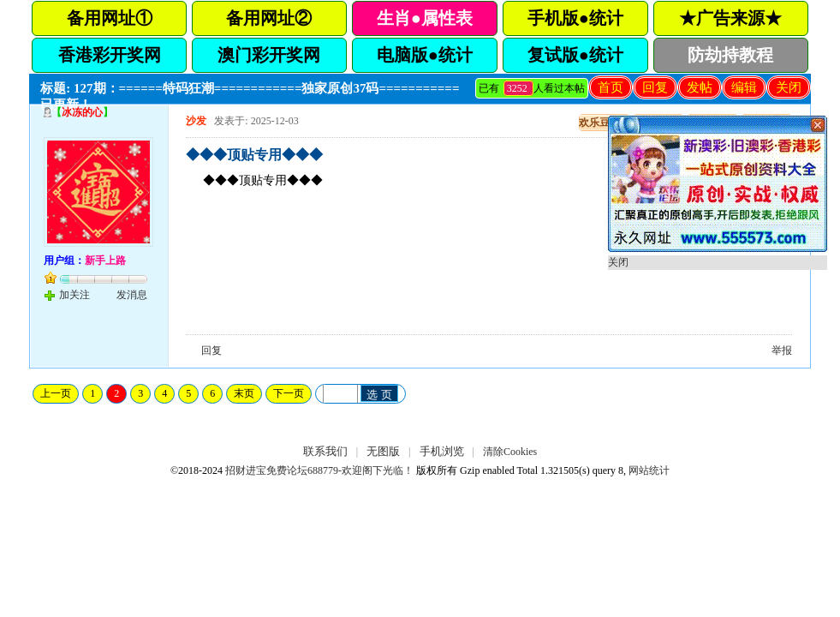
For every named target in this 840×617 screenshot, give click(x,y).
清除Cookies (510, 452)
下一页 (289, 393)
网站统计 (649, 470)
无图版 (383, 451)
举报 (782, 350)
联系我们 (325, 451)
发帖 (700, 87)
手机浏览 (442, 451)
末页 (244, 393)
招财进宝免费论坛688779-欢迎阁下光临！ (319, 470)
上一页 (56, 393)
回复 (655, 87)
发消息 (132, 295)
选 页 (379, 395)
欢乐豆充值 (605, 123)
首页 (611, 87)
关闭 (789, 87)
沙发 (196, 121)
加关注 (74, 295)
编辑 (744, 87)
